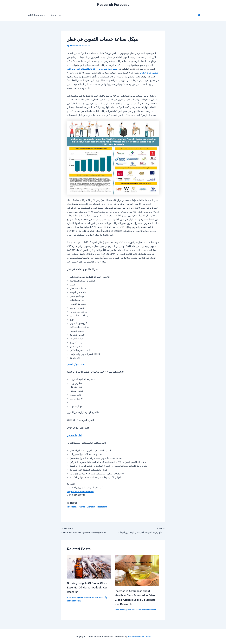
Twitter (83, 507)
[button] (199, 15)
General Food (99, 598)
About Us (54, 15)
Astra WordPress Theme (139, 637)
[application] (44, 15)
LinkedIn (93, 507)
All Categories (36, 15)
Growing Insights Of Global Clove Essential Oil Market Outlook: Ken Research (89, 588)
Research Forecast (113, 5)
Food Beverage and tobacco (80, 598)
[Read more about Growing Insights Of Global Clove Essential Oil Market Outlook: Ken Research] (89, 567)
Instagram (104, 507)
